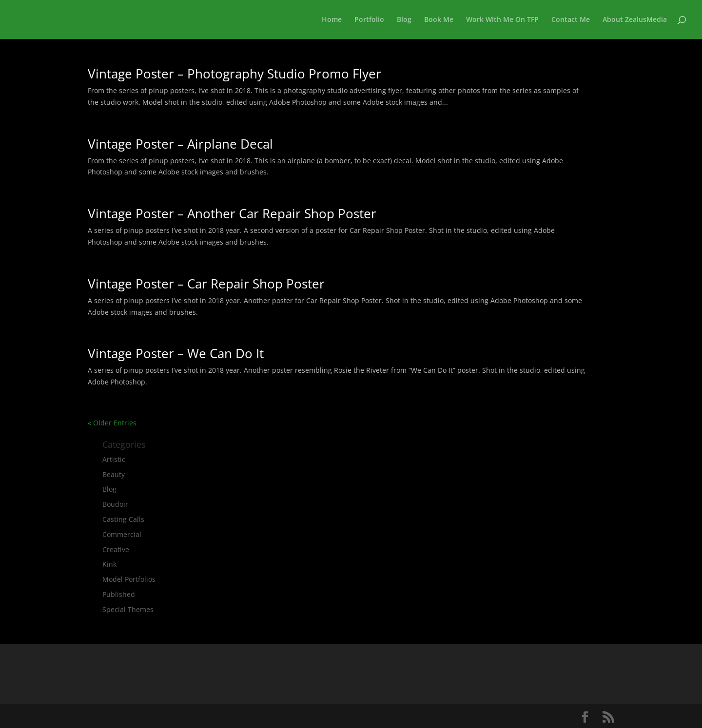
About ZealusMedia (635, 20)
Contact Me (571, 20)
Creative (116, 549)
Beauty (114, 474)
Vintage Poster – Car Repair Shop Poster (206, 284)
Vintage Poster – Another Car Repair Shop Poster (232, 213)
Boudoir (115, 504)
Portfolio (369, 20)
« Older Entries (112, 423)
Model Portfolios (129, 579)
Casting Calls (123, 519)
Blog (404, 20)
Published (119, 594)
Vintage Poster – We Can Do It (176, 353)
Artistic (114, 459)
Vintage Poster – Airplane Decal (180, 144)
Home (332, 20)
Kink (109, 564)
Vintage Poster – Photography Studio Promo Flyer (234, 74)
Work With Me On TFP (502, 20)
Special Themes (128, 609)
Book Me (439, 20)
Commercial (122, 534)
